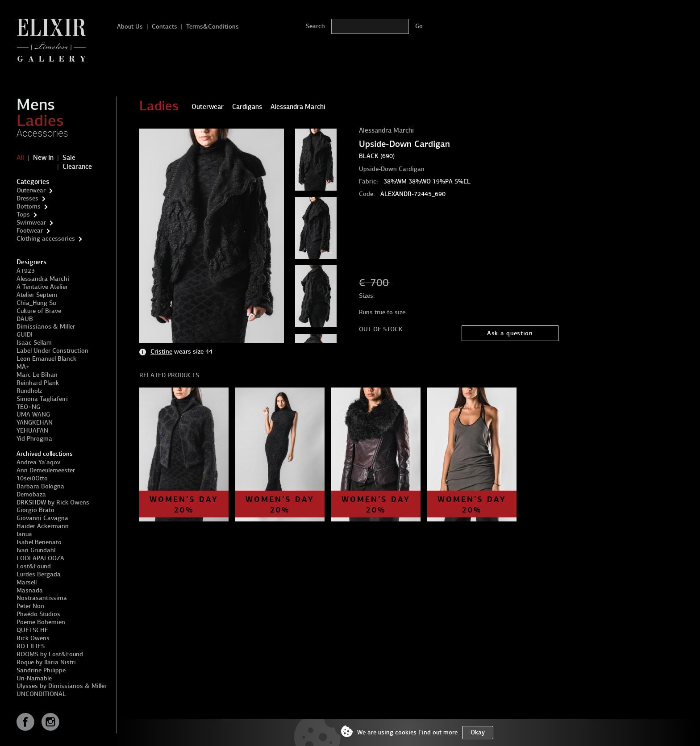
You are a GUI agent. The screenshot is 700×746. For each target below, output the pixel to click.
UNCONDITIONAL (41, 694)
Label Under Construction (52, 351)
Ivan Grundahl (36, 550)
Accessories (42, 133)
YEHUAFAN (32, 431)
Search (315, 26)
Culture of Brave (39, 311)
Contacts (165, 27)
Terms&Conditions (212, 27)
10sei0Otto (32, 478)
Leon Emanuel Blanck (46, 359)
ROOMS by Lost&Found (50, 654)
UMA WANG (33, 415)
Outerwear (31, 190)
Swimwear (31, 223)
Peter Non (30, 606)
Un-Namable (34, 678)
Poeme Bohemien (41, 622)
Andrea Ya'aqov (38, 462)
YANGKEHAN (35, 423)
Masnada (30, 590)
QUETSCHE (32, 630)
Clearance (77, 167)
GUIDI (25, 335)
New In (43, 158)
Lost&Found (34, 566)
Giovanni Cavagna (42, 518)
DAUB (25, 319)
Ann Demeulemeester (46, 470)
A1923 (26, 271)
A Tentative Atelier (42, 287)
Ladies (40, 121)
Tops (23, 215)
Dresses (27, 198)
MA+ (23, 367)
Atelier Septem (37, 295)
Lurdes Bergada (39, 574)
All (20, 158)
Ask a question (510, 333)
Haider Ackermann (43, 526)
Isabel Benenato (39, 542)
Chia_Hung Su (36, 303)
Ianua (24, 534)
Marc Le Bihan (37, 375)
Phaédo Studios (38, 614)
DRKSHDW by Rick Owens (53, 502)
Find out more (438, 732)
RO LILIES (31, 646)
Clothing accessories (46, 239)
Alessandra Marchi (43, 279)
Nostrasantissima (42, 598)
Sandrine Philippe (41, 670)
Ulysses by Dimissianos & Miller (62, 686)
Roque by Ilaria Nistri (46, 662)
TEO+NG (28, 407)
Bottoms (29, 206)
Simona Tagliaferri (42, 399)
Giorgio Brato (35, 510)
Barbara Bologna (40, 486)
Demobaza (31, 494)
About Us (130, 27)
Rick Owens (33, 638)
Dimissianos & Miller (46, 327)
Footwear (30, 231)
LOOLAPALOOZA (40, 558)
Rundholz (29, 391)
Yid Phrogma (34, 439)
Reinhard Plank (38, 383)
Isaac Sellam (34, 343)
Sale (69, 158)
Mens (36, 104)
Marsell (27, 582)
